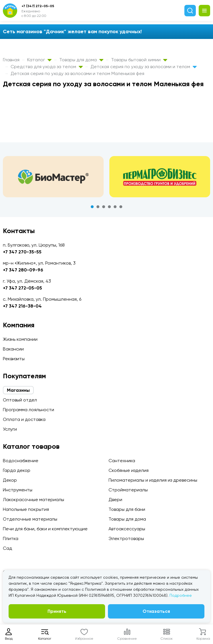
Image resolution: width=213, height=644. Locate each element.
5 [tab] (115, 207)
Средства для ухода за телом (47, 67)
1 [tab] (92, 207)
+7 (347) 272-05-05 (38, 6)
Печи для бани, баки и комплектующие (45, 529)
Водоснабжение (21, 461)
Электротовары (126, 538)
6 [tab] (121, 207)
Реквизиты (14, 359)
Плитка (11, 538)
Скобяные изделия (129, 470)
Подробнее (181, 595)
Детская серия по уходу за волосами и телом (144, 67)
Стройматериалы (128, 490)
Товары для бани (127, 509)
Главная (11, 60)
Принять (57, 611)
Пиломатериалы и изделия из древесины (153, 480)
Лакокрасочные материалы (33, 500)
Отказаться (156, 611)
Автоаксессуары (127, 529)
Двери (115, 500)
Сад (7, 548)
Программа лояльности (28, 410)
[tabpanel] (53, 177)
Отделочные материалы (30, 519)
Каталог (39, 60)
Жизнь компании (20, 339)
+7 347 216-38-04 (22, 306)
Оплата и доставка (24, 419)
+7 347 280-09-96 (23, 270)
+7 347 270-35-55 (22, 252)
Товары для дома (81, 60)
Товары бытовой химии (139, 60)
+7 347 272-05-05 (22, 288)
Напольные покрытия (26, 509)
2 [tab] (98, 207)
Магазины (18, 390)
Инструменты (18, 490)
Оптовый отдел (20, 400)
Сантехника (122, 461)
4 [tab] (109, 207)
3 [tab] (104, 207)
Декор (10, 480)
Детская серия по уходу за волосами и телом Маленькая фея (77, 73)
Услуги (10, 429)
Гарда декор (17, 470)
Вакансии (13, 349)
